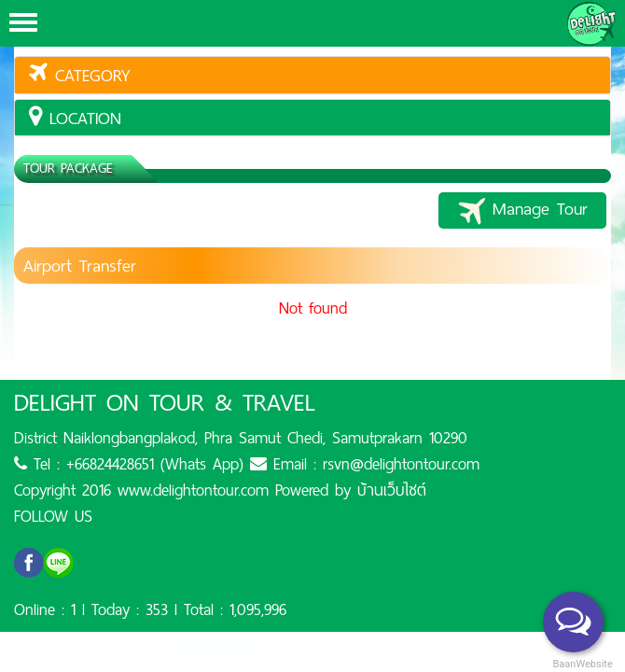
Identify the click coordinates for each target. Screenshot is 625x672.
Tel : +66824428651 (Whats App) (129, 464)
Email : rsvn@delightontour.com (365, 464)
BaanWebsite (581, 664)
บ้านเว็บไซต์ (392, 490)
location (75, 118)
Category (80, 75)
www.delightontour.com (193, 490)
